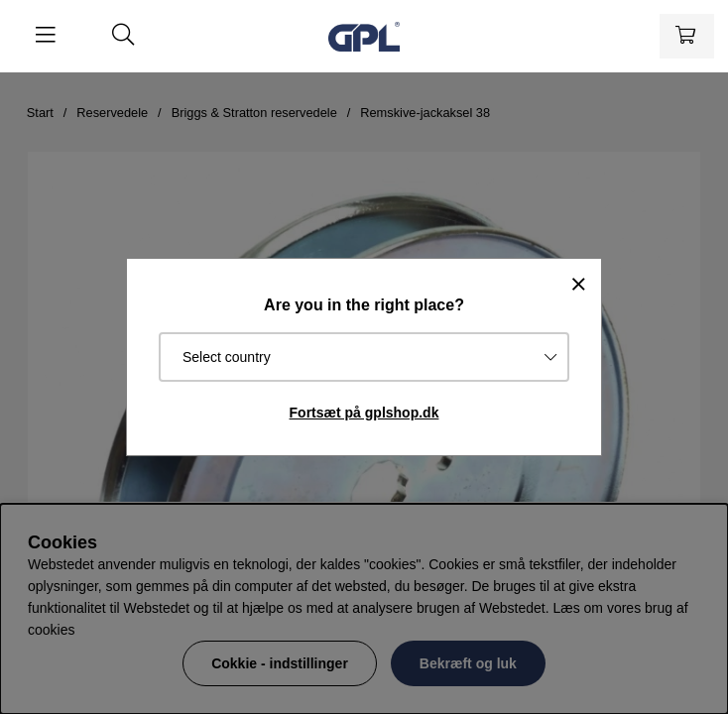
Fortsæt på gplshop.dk (364, 413)
